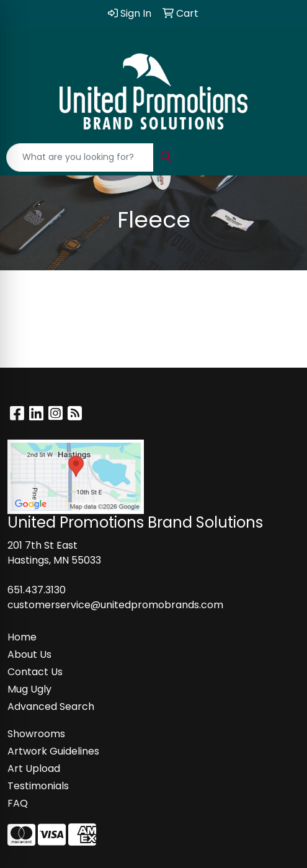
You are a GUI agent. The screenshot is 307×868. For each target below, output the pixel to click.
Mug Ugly (29, 689)
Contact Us (35, 672)
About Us (29, 654)
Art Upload (34, 768)
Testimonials (38, 786)
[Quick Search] (80, 157)
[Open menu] (282, 157)
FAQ (18, 803)
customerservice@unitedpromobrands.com (115, 605)
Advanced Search (51, 706)
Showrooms (36, 734)
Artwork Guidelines (53, 751)
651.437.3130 (37, 590)
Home (22, 637)
